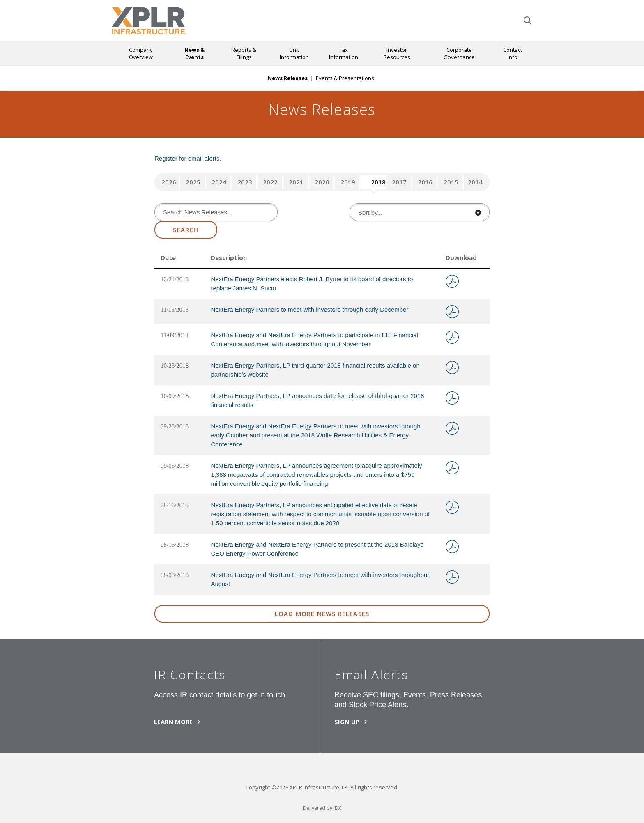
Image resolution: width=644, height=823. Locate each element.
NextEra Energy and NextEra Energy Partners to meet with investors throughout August (320, 579)
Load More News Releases (322, 614)
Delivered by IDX (322, 808)
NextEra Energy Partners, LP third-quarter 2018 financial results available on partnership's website (315, 370)
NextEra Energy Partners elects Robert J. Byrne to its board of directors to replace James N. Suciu (312, 284)
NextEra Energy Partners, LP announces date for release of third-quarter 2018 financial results (317, 400)
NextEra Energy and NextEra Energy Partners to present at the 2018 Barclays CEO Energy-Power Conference (317, 549)
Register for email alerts (187, 158)
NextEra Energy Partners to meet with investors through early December (309, 309)
